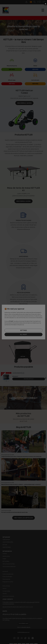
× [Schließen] (45, 4)
